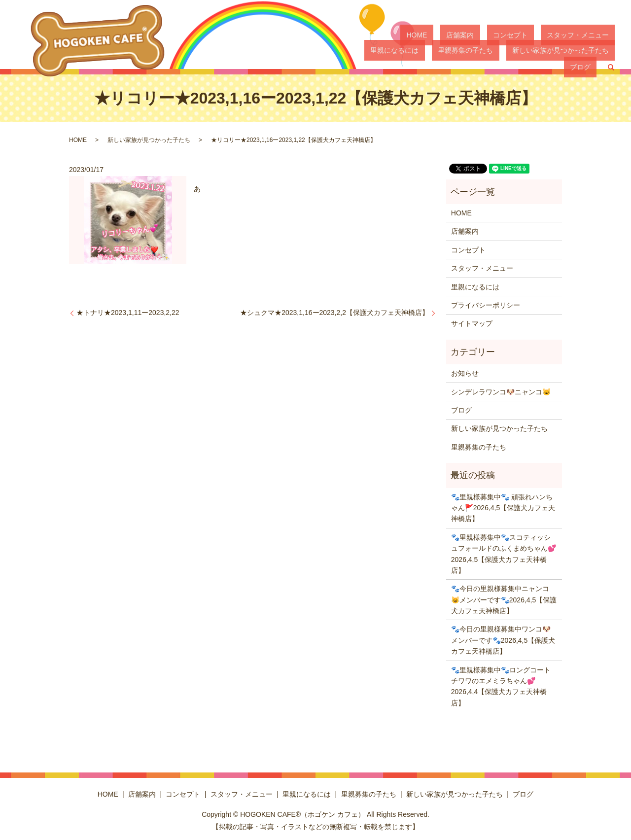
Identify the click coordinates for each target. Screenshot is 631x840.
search (611, 52)
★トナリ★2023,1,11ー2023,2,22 (128, 313)
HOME (404, 35)
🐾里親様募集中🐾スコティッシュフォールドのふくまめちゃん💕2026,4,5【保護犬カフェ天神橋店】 (504, 554)
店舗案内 (435, 35)
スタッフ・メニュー (528, 35)
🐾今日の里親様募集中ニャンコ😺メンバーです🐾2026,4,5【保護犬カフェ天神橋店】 (504, 600)
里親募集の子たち (438, 51)
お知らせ (465, 373)
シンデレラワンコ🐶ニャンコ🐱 (501, 392)
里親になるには (591, 35)
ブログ (586, 51)
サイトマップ (472, 323)
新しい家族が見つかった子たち (521, 51)
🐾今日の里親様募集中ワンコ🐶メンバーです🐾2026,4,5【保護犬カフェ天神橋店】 (503, 640)
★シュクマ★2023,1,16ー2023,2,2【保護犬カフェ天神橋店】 (334, 313)
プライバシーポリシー (486, 305)
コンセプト (473, 35)
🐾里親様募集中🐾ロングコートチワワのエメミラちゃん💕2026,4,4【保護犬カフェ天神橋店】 (501, 686)
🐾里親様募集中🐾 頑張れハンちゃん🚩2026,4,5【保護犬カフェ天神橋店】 (503, 508)
